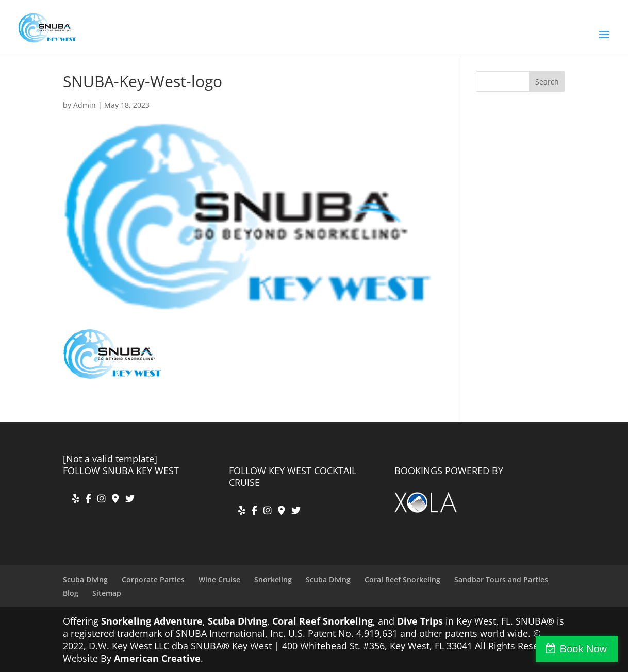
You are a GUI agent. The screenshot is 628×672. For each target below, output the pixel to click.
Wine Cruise (219, 579)
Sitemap (107, 593)
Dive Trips (420, 621)
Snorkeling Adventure (152, 621)
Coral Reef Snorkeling (402, 579)
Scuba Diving (85, 579)
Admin (85, 105)
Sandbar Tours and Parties (501, 579)
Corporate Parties (153, 579)
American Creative (157, 658)
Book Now (583, 649)
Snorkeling (273, 579)
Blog (71, 593)
